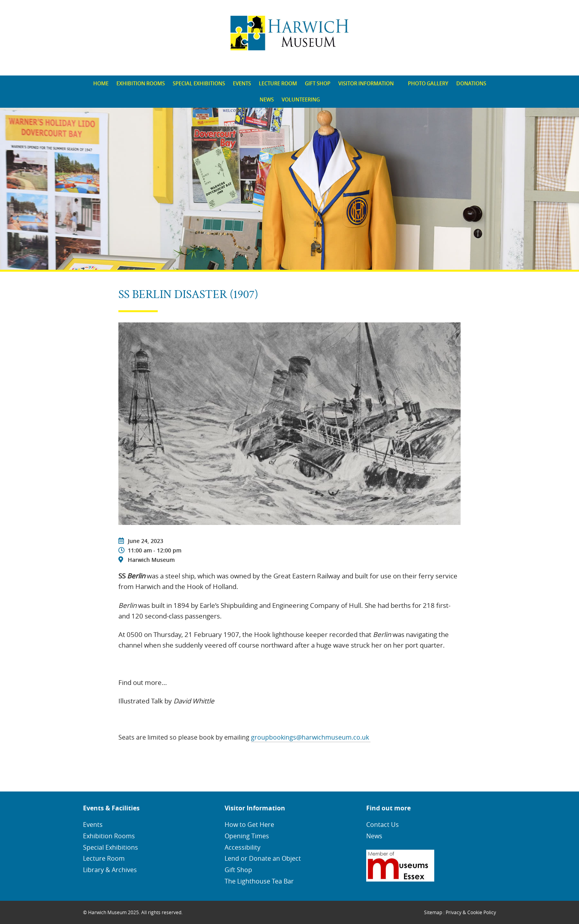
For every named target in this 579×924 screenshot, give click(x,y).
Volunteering (301, 99)
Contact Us (383, 825)
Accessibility (242, 847)
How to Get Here (249, 825)
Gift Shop (318, 83)
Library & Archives (110, 870)
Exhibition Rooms (141, 83)
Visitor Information (366, 83)
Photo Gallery (428, 83)
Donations (471, 83)
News (267, 99)
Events (242, 83)
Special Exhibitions (199, 83)
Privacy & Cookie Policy (471, 912)
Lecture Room (278, 83)
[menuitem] (101, 84)
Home (101, 83)
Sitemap (433, 912)
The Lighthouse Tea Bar (259, 881)
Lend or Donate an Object (263, 858)
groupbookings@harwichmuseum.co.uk (311, 737)
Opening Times (247, 836)
